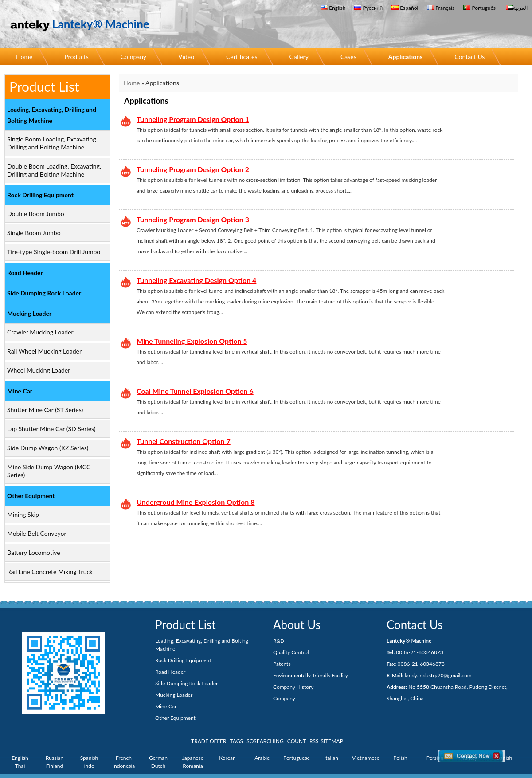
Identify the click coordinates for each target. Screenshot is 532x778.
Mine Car (20, 391)
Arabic (262, 758)
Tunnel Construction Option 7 (184, 441)
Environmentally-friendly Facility (311, 675)
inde (89, 766)
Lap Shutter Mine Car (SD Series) (51, 429)
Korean (227, 758)
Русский (368, 8)
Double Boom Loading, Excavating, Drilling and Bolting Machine (54, 170)
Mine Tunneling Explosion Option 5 (192, 341)
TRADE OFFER (209, 741)
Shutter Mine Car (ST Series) (45, 410)
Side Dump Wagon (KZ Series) (48, 448)
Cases (348, 57)
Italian (331, 758)
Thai (20, 766)
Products (76, 57)
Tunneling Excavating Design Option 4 (196, 280)
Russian (55, 758)
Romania (193, 766)
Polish (400, 758)
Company (133, 57)
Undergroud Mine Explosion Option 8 (196, 502)
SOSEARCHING (265, 741)
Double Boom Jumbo (36, 214)
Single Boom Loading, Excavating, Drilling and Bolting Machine (52, 143)
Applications (406, 57)
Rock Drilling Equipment (40, 195)
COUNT (297, 741)
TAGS (237, 741)
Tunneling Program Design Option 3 (193, 219)
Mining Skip (23, 514)
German (158, 758)
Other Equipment (31, 496)
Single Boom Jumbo (34, 233)
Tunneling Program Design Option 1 (193, 119)
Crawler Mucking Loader (40, 332)
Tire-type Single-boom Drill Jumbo (54, 252)
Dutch (158, 766)
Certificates (242, 57)
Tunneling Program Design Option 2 (193, 169)
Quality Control (291, 652)
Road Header (25, 273)
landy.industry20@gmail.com (438, 675)
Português (479, 8)
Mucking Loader (29, 313)
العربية (517, 8)
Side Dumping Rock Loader (44, 293)
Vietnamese (366, 758)
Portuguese (297, 758)
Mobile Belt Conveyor (37, 533)
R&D (279, 641)
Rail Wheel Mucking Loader (44, 351)
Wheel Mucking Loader (39, 370)
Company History (293, 687)
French (124, 758)
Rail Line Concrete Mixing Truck (50, 572)
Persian (435, 758)
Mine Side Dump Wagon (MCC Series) (49, 471)
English (333, 8)
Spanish (89, 758)
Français (441, 8)
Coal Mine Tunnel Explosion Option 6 (195, 391)
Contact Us (469, 57)
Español (405, 8)
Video (186, 57)
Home (24, 57)
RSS (314, 741)
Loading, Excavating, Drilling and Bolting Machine (52, 115)
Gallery (299, 57)
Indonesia (124, 766)
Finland (55, 766)
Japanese (193, 758)
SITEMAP (332, 741)
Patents (282, 664)
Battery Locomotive (34, 552)
